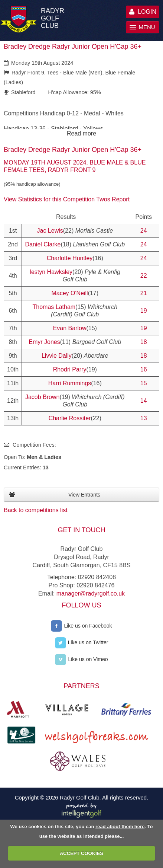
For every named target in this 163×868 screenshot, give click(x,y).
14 (144, 401)
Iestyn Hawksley (51, 272)
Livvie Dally (57, 356)
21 (144, 293)
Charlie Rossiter (70, 418)
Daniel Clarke (43, 244)
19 (144, 311)
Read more (81, 133)
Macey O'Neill (69, 293)
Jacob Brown (43, 397)
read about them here (120, 826)
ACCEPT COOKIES (81, 853)
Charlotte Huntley (70, 258)
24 (144, 231)
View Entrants (55, 495)
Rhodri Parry (70, 369)
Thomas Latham (54, 307)
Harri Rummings (70, 383)
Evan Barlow (70, 328)
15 (144, 383)
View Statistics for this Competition (49, 199)
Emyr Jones (44, 342)
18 (144, 342)
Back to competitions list (36, 510)
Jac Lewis (50, 231)
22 (144, 276)
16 (144, 369)
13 (144, 418)
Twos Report (113, 199)
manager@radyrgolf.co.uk (91, 593)
